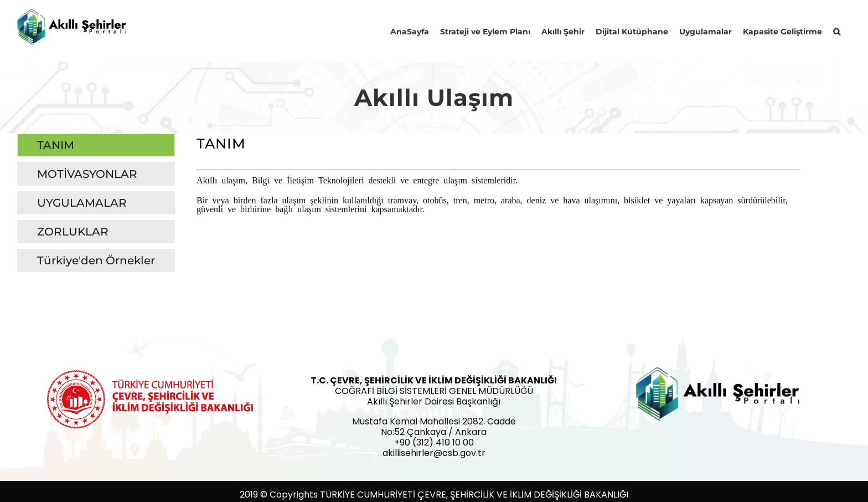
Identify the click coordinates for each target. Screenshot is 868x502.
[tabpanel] (498, 206)
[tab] (96, 145)
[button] (837, 30)
